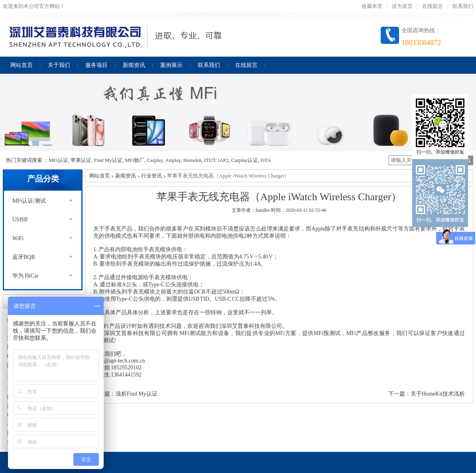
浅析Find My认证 (137, 394)
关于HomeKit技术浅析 (438, 394)
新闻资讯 (126, 176)
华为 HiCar (26, 276)
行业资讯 (151, 176)
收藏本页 (372, 6)
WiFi (18, 238)
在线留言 (433, 6)
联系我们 (463, 6)
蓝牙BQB (24, 257)
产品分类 (43, 179)
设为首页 (402, 6)
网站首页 (100, 176)
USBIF (20, 220)
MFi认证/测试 (29, 201)
